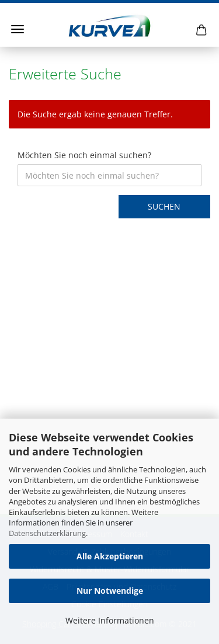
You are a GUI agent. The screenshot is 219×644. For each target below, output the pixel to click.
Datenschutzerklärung (47, 533)
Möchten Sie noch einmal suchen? (84, 155)
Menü (18, 29)
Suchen (164, 206)
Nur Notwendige (110, 591)
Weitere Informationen (110, 620)
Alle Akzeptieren (110, 556)
